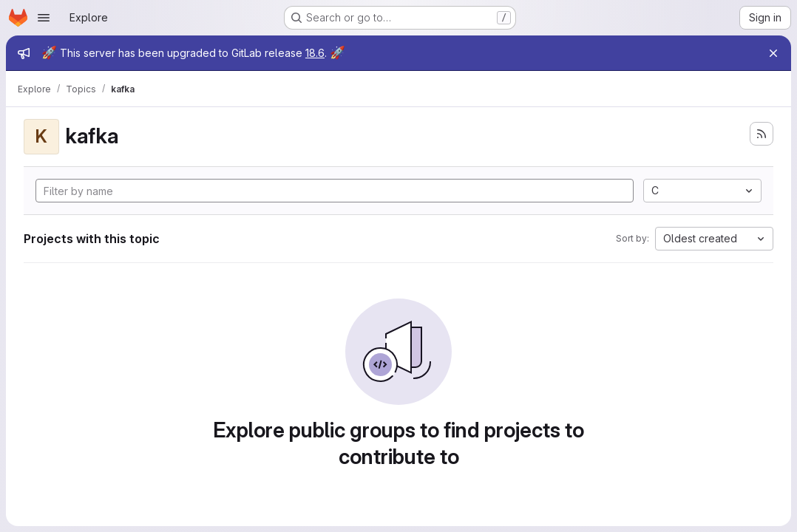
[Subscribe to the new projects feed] (762, 134)
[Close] (773, 53)
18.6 (315, 53)
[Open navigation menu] (44, 18)
